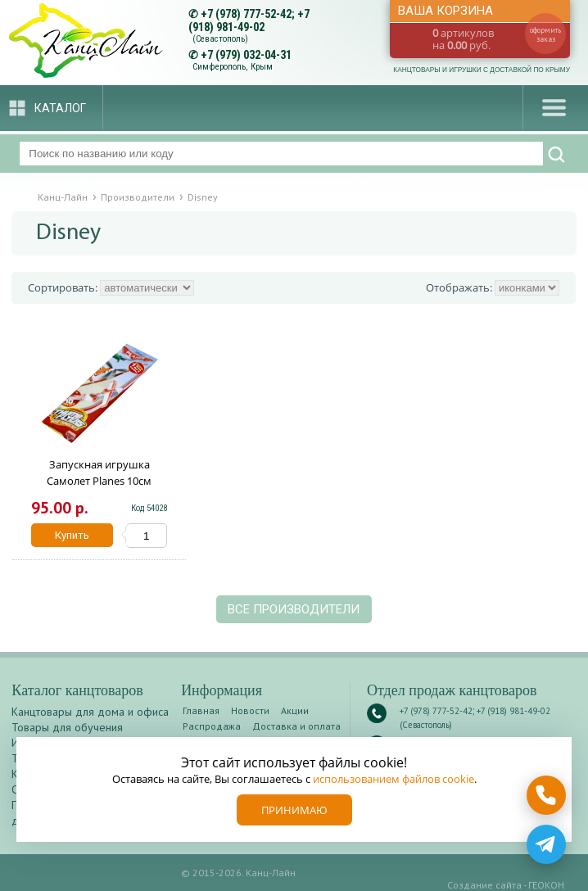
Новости (250, 710)
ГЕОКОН (546, 885)
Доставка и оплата (296, 726)
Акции (295, 710)
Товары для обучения (67, 727)
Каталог (60, 108)
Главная (201, 710)
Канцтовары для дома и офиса (90, 712)
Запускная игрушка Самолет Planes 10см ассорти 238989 (99, 481)
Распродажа (212, 726)
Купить (72, 535)
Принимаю (294, 810)
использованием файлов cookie (394, 779)
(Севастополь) (220, 39)
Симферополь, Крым (233, 67)
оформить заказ (545, 34)
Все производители (294, 609)
